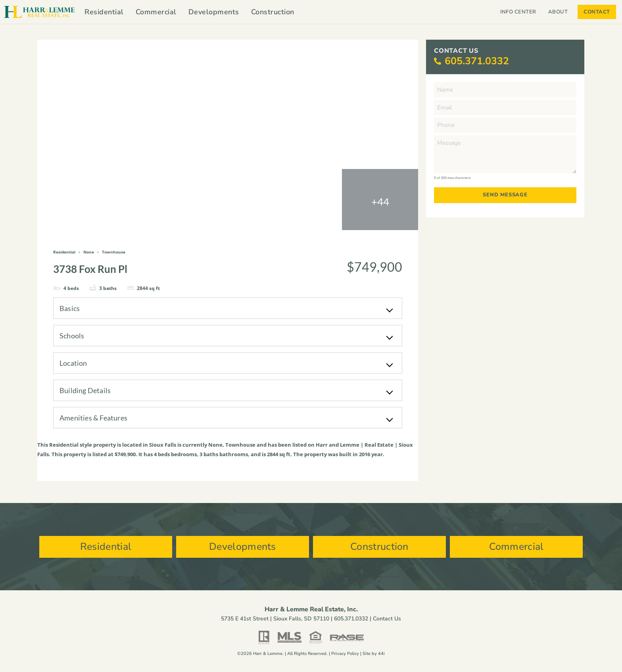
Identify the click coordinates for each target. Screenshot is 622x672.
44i (381, 654)
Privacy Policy (345, 654)
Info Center (518, 12)
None (215, 445)
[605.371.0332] (438, 61)
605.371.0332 (477, 61)
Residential (104, 12)
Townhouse (240, 445)
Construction (273, 12)
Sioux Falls (163, 445)
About (560, 12)
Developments (214, 12)
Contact (597, 12)
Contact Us (387, 619)
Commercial (156, 12)
